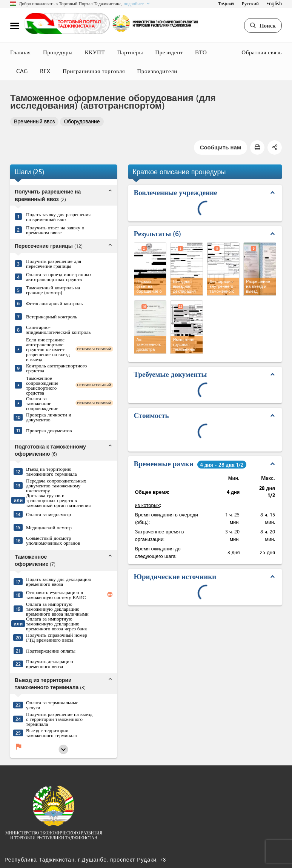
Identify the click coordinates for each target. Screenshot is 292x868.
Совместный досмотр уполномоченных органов (53, 540)
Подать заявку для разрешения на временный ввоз (58, 217)
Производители (157, 71)
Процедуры (58, 52)
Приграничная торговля (94, 71)
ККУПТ (95, 52)
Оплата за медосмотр (48, 514)
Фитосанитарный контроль (54, 303)
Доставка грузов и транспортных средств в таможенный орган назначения (58, 500)
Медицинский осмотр (49, 527)
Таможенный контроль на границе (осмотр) (53, 290)
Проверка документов (49, 430)
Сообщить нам (221, 147)
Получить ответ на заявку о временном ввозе (55, 230)
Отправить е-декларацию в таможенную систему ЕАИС (56, 595)
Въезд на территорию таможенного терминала (51, 471)
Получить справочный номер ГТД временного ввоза (57, 637)
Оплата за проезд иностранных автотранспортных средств (59, 277)
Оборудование (82, 121)
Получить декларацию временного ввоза (50, 664)
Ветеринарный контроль (51, 316)
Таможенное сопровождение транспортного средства (42, 385)
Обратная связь (262, 52)
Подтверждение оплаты (51, 651)
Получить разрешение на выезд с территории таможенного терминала (59, 719)
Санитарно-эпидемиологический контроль (58, 329)
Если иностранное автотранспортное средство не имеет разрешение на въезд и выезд (48, 349)
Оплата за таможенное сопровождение (42, 403)
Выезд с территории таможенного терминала (51, 733)
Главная (21, 52)
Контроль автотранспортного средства (56, 368)
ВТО (201, 52)
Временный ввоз (34, 121)
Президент (169, 52)
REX (45, 71)
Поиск (263, 25)
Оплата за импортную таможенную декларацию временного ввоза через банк (56, 623)
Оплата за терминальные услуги (52, 705)
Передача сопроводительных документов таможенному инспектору (56, 485)
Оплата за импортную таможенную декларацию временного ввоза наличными (57, 609)
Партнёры (130, 52)
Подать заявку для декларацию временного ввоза (59, 581)
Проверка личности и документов (49, 417)
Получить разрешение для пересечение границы (54, 263)
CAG (22, 71)
